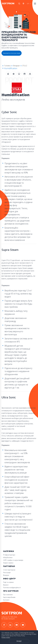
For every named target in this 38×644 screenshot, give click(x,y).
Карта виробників (9, 597)
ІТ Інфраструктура (9, 555)
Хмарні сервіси (8, 563)
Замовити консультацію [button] (12, 53)
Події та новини (8, 582)
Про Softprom (11, 591)
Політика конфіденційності (12, 588)
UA (28, 4)
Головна (7, 66)
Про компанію (8, 595)
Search (19, 4)
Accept (19, 641)
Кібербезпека (8, 557)
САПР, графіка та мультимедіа (13, 560)
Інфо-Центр (9, 579)
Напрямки (9, 551)
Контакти (6, 600)
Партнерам (9, 566)
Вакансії (6, 585)
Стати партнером (9, 570)
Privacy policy (6, 637)
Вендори (16, 66)
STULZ (25, 66)
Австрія (24, 4)
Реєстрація (7, 573)
